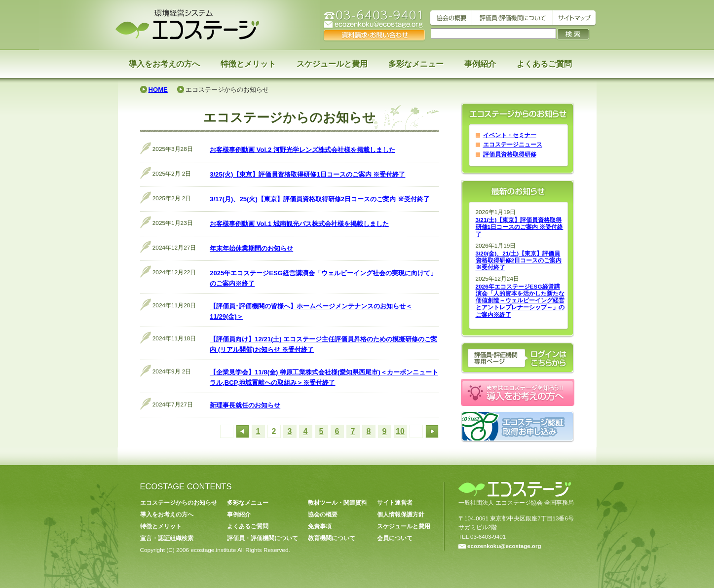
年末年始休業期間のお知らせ (251, 248)
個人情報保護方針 (401, 514)
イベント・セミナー (510, 135)
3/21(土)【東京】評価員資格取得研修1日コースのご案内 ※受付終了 (520, 227)
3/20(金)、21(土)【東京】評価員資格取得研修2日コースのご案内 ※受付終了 (519, 260)
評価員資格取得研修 (510, 154)
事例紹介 (480, 64)
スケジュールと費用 (332, 64)
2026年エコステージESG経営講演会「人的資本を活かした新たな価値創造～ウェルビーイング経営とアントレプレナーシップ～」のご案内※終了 (520, 301)
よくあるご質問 (544, 64)
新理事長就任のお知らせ (245, 405)
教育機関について (332, 538)
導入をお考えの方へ (164, 64)
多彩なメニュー (416, 64)
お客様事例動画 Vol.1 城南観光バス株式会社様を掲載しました (299, 224)
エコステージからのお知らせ (179, 503)
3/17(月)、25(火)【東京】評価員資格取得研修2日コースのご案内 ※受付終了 (320, 199)
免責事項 (320, 526)
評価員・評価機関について (263, 538)
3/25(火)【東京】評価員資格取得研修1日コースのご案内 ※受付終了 (307, 174)
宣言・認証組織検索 (167, 538)
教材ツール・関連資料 (338, 503)
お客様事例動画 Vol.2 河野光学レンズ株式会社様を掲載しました (302, 150)
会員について (395, 538)
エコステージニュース (513, 145)
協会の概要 (323, 514)
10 (400, 431)
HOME (158, 90)
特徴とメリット (248, 64)
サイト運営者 (395, 503)
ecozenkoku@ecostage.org (500, 546)
